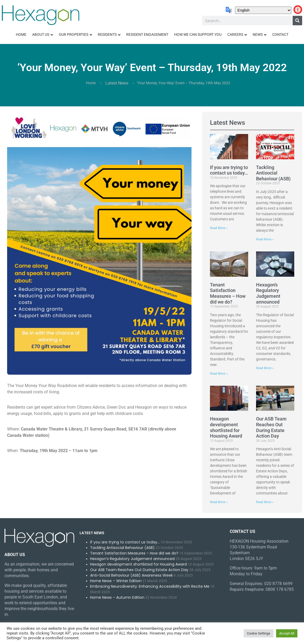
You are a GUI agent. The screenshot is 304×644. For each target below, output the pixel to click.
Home (21, 34)
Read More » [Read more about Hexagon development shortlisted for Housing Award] (219, 502)
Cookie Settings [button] (259, 633)
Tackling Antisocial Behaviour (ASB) (273, 173)
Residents (107, 34)
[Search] (297, 21)
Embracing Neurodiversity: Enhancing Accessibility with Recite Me (150, 586)
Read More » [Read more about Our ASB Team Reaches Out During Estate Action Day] (265, 502)
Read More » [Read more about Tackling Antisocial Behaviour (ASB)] (265, 239)
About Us (41, 34)
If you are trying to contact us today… (229, 170)
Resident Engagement (147, 34)
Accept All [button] (287, 633)
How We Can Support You (198, 34)
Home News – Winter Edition (116, 581)
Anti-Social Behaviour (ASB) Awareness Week (131, 575)
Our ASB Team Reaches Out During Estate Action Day (271, 427)
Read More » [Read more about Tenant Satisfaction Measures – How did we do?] (219, 374)
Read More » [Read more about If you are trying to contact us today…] (219, 228)
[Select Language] (263, 10)
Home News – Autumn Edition (117, 597)
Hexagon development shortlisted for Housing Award (226, 427)
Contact (280, 34)
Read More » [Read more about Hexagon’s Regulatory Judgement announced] (265, 368)
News (258, 34)
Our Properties (73, 34)
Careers (235, 34)
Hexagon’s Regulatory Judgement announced (268, 293)
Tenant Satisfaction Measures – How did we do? (228, 293)
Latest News (117, 83)
